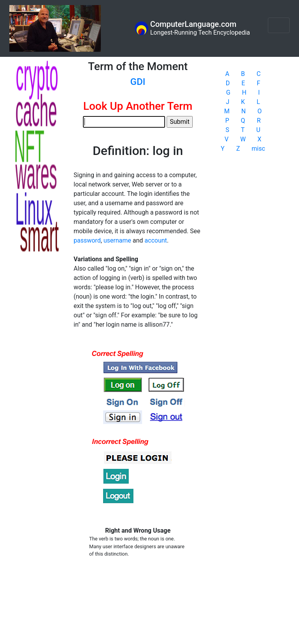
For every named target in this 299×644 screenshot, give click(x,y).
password (87, 240)
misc (258, 149)
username (117, 240)
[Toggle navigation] (279, 25)
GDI (138, 82)
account (156, 240)
